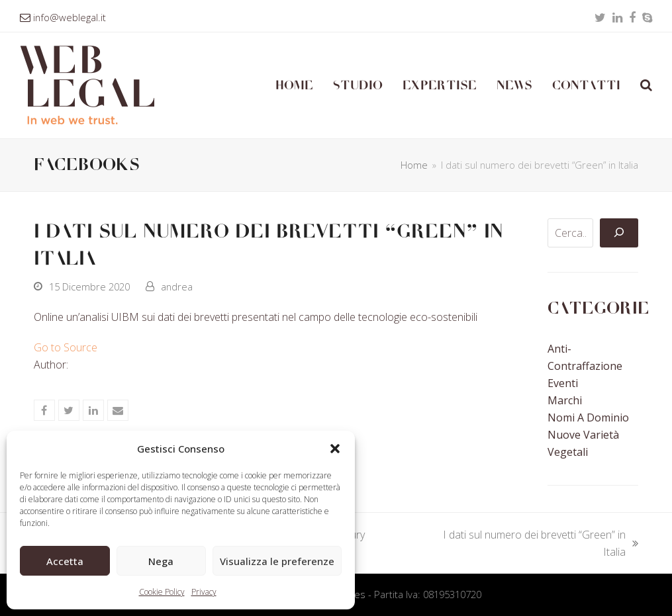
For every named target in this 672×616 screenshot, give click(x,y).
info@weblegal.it (70, 17)
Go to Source (66, 347)
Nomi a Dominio (588, 418)
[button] (335, 449)
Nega (161, 561)
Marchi (565, 400)
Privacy (204, 592)
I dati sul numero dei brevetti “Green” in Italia (532, 544)
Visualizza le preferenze (277, 561)
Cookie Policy (162, 592)
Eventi (563, 383)
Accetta (65, 561)
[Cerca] (619, 233)
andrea (177, 286)
